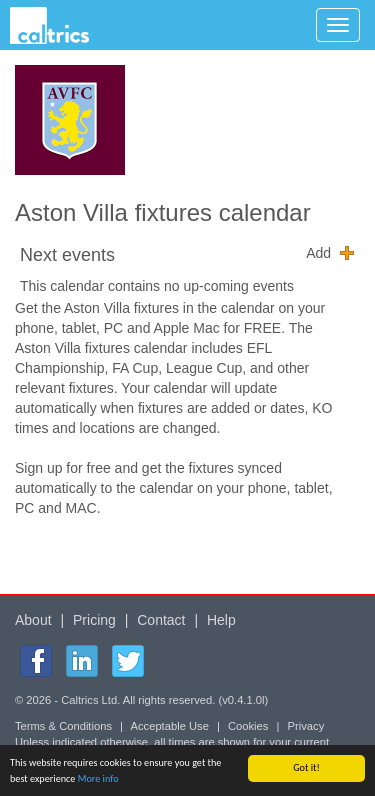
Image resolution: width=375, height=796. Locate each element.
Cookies (248, 726)
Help (221, 620)
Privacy (306, 726)
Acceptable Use (170, 726)
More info (98, 779)
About (33, 620)
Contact (161, 620)
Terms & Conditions (63, 726)
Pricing (94, 620)
